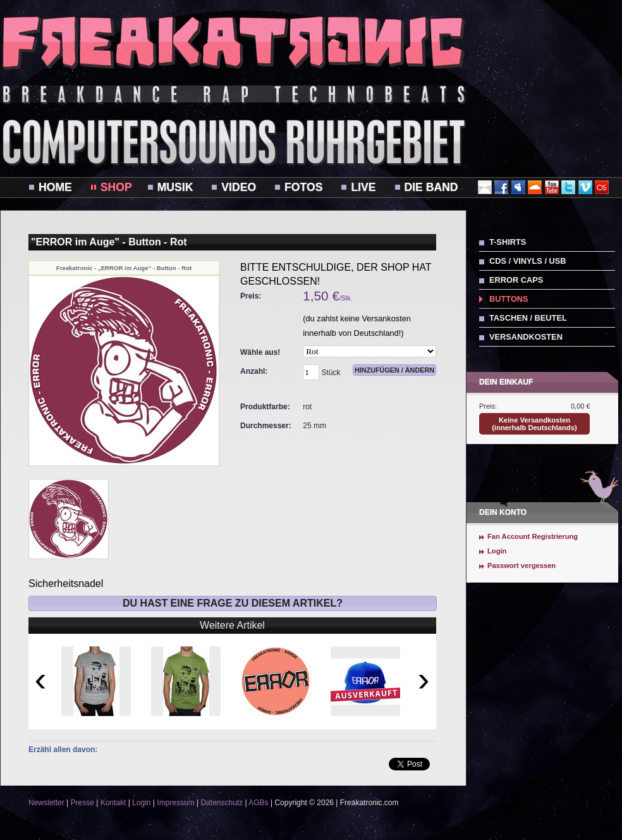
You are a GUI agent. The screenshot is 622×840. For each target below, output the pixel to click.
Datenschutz (222, 803)
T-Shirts (508, 242)
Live (363, 187)
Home (55, 187)
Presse (82, 803)
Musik (175, 187)
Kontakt (113, 803)
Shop (116, 187)
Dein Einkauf (506, 382)
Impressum (175, 803)
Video (239, 187)
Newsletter (46, 803)
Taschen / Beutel (528, 318)
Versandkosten (526, 337)
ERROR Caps (516, 280)
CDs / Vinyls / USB (528, 261)
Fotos (303, 187)
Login (497, 551)
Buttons (509, 299)
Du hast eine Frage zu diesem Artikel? (233, 603)
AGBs (258, 803)
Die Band (431, 187)
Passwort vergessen (521, 565)
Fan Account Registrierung (533, 536)
